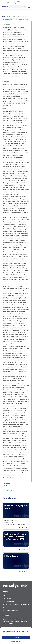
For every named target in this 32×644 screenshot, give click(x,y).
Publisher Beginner (12, 556)
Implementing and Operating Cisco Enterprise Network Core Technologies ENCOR (15, 536)
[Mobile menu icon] (29, 7)
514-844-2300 (17, 1)
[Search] (18, 7)
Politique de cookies (15, 642)
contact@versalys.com (17, 3)
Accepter (16, 638)
